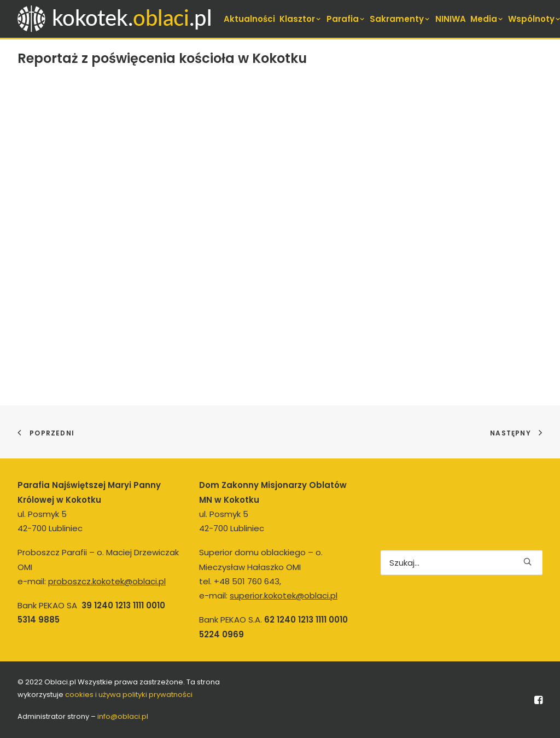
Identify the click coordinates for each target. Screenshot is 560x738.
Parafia (346, 19)
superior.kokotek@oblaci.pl (284, 595)
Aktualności (249, 19)
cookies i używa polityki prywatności (129, 695)
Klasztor (301, 19)
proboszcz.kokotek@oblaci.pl (107, 581)
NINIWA (451, 19)
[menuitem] (249, 19)
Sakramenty (400, 19)
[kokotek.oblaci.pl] (116, 19)
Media (487, 19)
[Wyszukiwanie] (462, 563)
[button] (527, 562)
